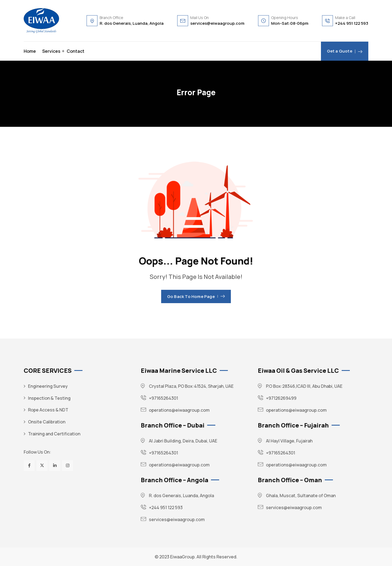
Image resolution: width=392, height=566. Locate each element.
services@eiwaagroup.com (217, 23)
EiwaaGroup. (183, 557)
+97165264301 (163, 398)
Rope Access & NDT (48, 410)
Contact (76, 51)
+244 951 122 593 (352, 23)
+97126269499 (281, 398)
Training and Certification (54, 434)
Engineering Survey (48, 386)
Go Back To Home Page (196, 296)
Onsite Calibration (47, 422)
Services (51, 51)
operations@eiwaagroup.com (179, 410)
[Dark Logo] (41, 21)
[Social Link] (29, 466)
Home (30, 51)
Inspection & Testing (49, 398)
